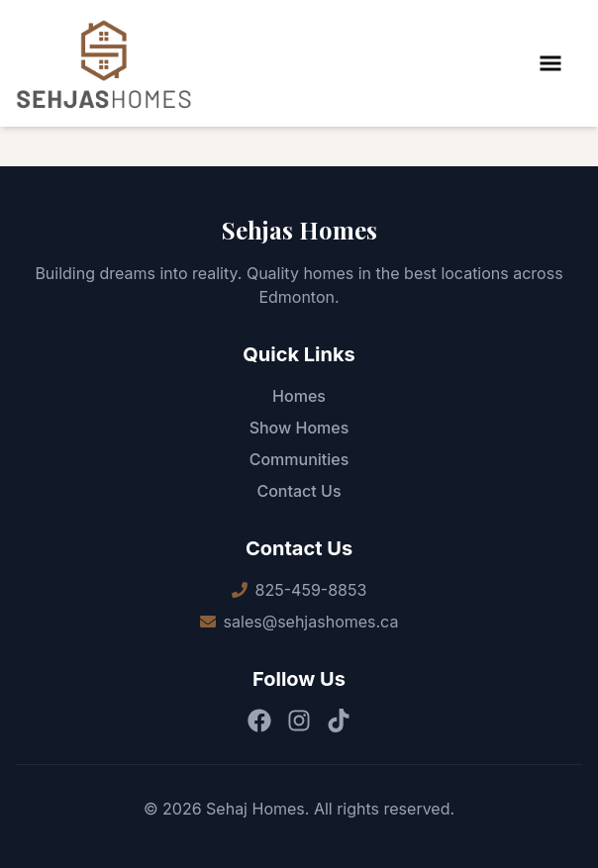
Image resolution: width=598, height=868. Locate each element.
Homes (299, 396)
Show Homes (299, 428)
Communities (299, 459)
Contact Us (299, 491)
